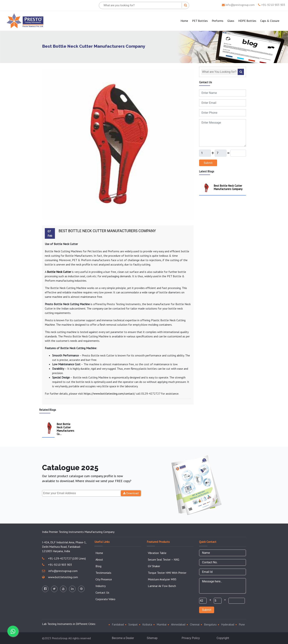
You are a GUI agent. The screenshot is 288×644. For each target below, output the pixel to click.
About (99, 559)
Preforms (218, 21)
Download (131, 493)
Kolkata (147, 624)
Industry (101, 586)
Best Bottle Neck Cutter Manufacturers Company (107, 231)
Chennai (195, 624)
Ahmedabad (178, 624)
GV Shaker (154, 566)
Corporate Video (105, 599)
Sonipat (133, 624)
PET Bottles (200, 21)
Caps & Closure (270, 21)
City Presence (104, 579)
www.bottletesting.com (60, 577)
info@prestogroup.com (238, 5)
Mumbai (162, 624)
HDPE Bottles (247, 21)
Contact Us (102, 592)
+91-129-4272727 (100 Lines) (64, 558)
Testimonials (103, 573)
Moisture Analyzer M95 (162, 579)
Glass (231, 21)
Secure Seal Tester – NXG (164, 559)
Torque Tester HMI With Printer (167, 573)
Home (185, 20)
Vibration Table (157, 553)
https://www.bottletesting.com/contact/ (109, 394)
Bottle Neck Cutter (59, 272)
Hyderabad (228, 624)
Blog (98, 566)
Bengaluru (210, 624)
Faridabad (118, 624)
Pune (242, 624)
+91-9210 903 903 (272, 5)
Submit (208, 163)
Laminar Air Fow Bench (162, 586)
